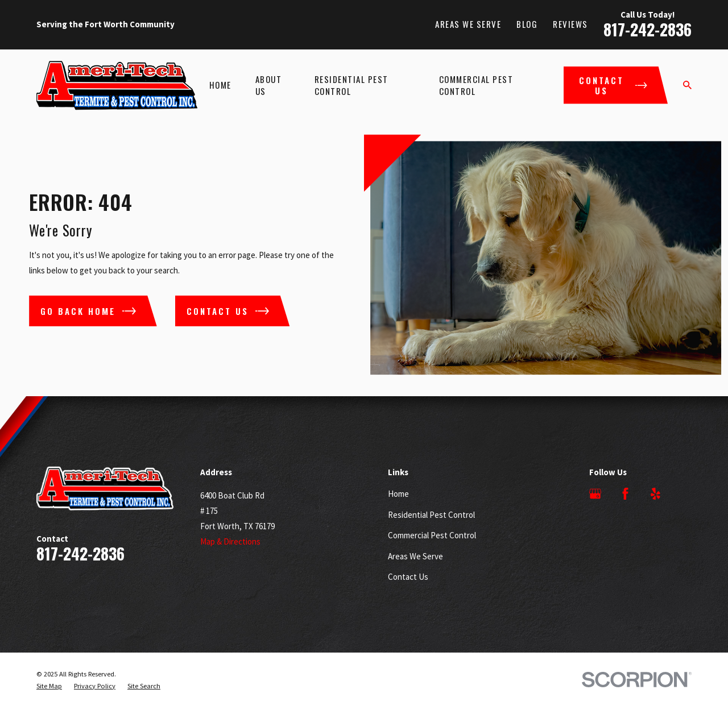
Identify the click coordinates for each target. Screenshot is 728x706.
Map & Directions (230, 541)
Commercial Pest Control (432, 535)
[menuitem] (49, 686)
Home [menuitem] (220, 85)
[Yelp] (655, 494)
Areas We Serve (468, 24)
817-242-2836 (648, 29)
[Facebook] (625, 494)
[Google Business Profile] (595, 494)
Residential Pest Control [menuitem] (351, 85)
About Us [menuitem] (269, 85)
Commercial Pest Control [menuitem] (476, 85)
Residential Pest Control (431, 515)
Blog (527, 24)
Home (398, 494)
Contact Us (408, 577)
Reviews (570, 24)
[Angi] (686, 494)
